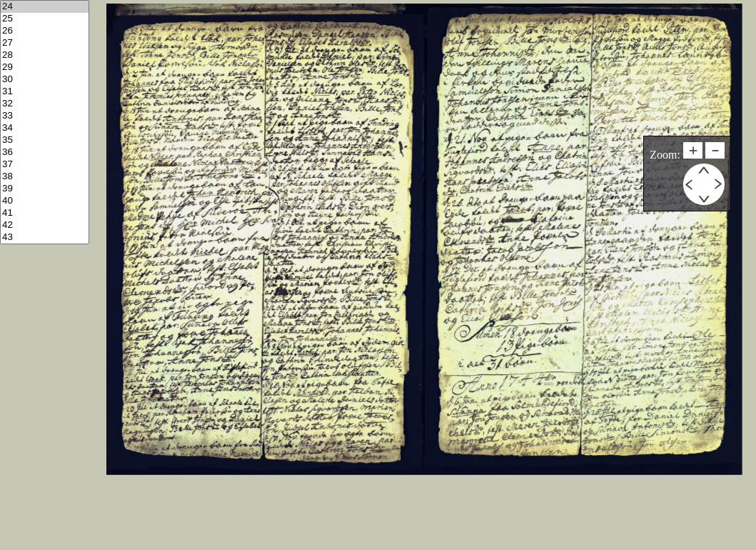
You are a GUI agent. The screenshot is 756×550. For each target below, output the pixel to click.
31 (45, 92)
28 (45, 55)
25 (45, 19)
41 (45, 213)
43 (45, 237)
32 (45, 104)
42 (45, 225)
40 (45, 201)
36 (45, 152)
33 (45, 116)
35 (45, 140)
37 (45, 165)
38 (45, 177)
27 (45, 43)
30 (45, 80)
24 (45, 7)
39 (45, 189)
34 (45, 128)
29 (45, 67)
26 (45, 31)
